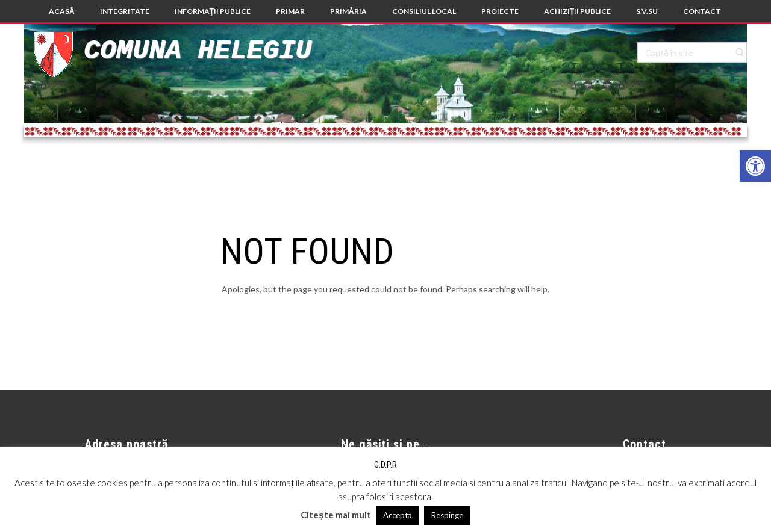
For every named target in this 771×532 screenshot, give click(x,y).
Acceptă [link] (398, 515)
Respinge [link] (447, 515)
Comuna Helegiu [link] (198, 51)
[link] (755, 166)
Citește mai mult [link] (336, 515)
